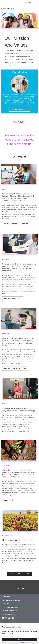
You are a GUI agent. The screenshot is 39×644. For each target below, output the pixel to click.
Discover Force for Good (19, 574)
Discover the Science (13, 299)
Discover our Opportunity (15, 368)
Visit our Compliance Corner (16, 224)
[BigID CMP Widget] (19, 634)
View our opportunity (19, 109)
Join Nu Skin (20, 588)
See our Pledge (10, 500)
